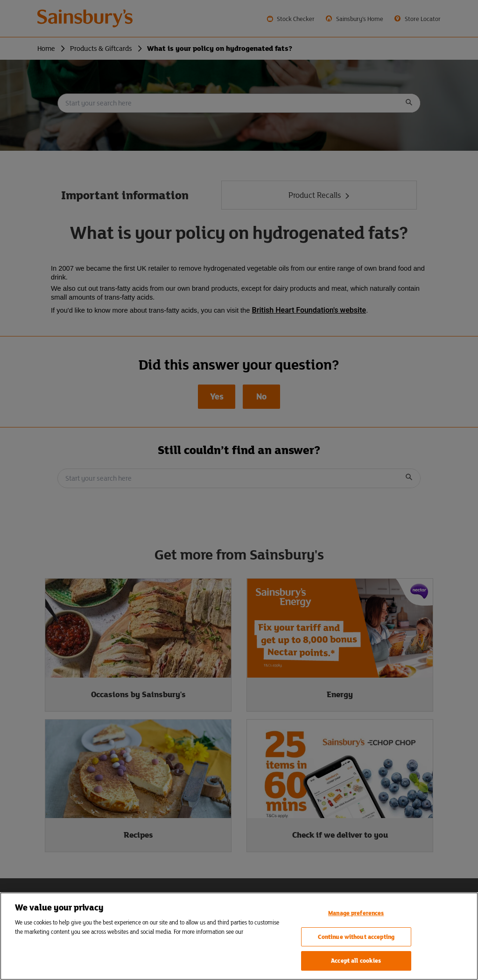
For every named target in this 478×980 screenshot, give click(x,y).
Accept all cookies (356, 961)
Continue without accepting (356, 937)
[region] (239, 936)
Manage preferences (356, 913)
